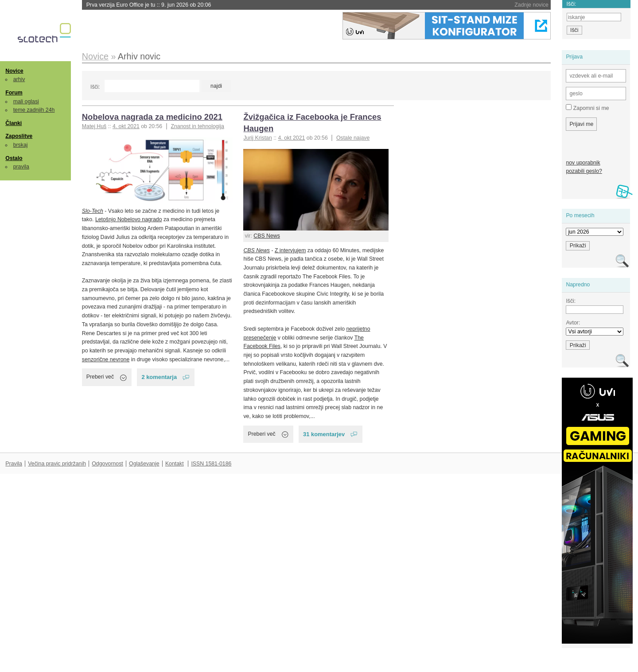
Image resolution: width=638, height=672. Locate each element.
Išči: (95, 87)
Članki (14, 123)
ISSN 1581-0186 (211, 464)
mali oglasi (26, 102)
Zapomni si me (587, 108)
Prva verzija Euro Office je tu (149, 5)
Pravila (14, 464)
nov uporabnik (583, 163)
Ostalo (14, 158)
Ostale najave (353, 138)
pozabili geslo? (584, 171)
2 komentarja (159, 377)
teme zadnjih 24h (34, 110)
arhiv (19, 79)
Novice (14, 71)
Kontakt (175, 464)
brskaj (21, 145)
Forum (14, 93)
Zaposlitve (19, 136)
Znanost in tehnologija (197, 126)
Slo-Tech (93, 211)
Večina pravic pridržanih (57, 464)
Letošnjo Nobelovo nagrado (129, 219)
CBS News (267, 236)
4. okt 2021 (126, 126)
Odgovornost (107, 464)
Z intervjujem (290, 250)
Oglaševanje (144, 464)
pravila (21, 167)
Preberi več (100, 377)
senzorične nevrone (106, 359)
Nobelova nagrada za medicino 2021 (152, 117)
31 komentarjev (324, 434)
